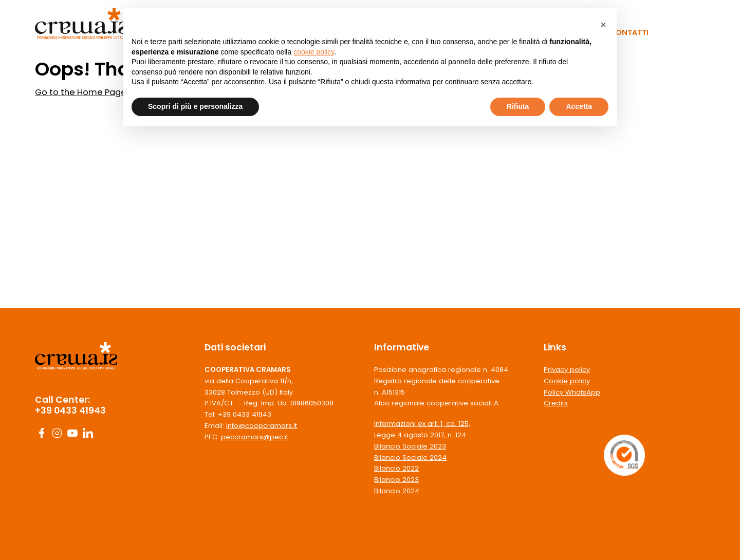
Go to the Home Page (81, 92)
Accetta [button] (579, 106)
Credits (556, 403)
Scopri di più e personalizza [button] (195, 106)
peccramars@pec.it (255, 437)
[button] (603, 25)
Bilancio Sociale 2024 (410, 458)
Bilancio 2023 (396, 480)
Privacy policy (567, 370)
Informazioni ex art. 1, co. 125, (422, 424)
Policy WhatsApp (572, 392)
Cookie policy (567, 381)
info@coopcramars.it (262, 426)
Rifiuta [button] (518, 106)
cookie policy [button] (314, 52)
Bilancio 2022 (396, 468)
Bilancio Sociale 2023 (410, 446)
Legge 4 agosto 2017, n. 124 (420, 435)
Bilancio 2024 (397, 491)
